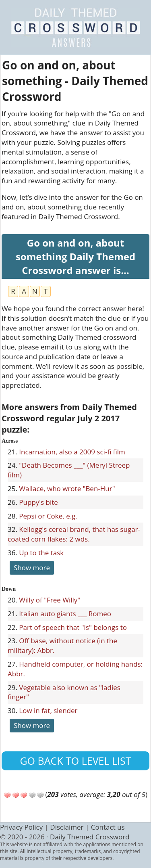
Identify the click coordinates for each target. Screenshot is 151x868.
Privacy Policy (21, 827)
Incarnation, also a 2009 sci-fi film (72, 452)
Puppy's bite (38, 502)
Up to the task (41, 553)
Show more (32, 568)
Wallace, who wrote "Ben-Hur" (67, 488)
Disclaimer (67, 827)
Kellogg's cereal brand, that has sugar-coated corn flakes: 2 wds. (74, 534)
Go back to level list (75, 761)
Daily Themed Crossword (90, 837)
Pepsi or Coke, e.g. (48, 516)
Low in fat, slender (48, 710)
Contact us (108, 827)
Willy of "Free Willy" (50, 600)
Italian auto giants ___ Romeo (65, 614)
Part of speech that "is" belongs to (73, 627)
